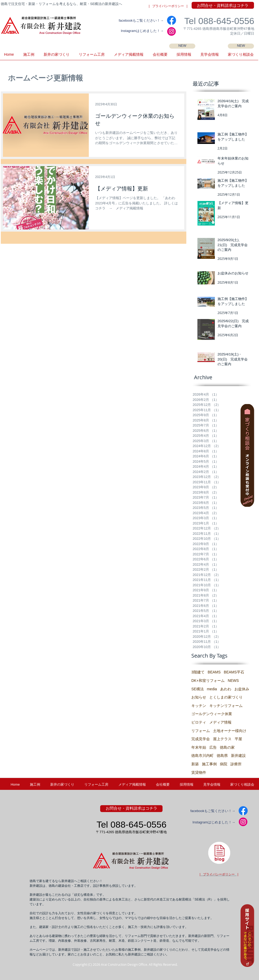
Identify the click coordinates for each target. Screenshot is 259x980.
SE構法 (198, 689)
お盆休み (242, 689)
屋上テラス (222, 739)
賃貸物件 (199, 772)
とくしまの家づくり (226, 697)
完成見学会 (201, 739)
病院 (224, 764)
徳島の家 (227, 747)
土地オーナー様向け (230, 731)
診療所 (236, 764)
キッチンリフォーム (226, 706)
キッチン (199, 706)
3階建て (198, 672)
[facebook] (172, 20)
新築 (195, 764)
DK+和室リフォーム (208, 681)
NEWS (233, 681)
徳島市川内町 (202, 756)
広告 (213, 747)
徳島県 (222, 756)
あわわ (226, 689)
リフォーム (201, 731)
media (212, 689)
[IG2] (172, 31)
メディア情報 (220, 722)
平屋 (238, 739)
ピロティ (199, 722)
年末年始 (199, 747)
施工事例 (209, 764)
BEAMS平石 (234, 672)
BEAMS (214, 672)
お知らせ (199, 697)
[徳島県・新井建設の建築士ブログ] (219, 853)
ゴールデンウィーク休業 (212, 714)
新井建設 (238, 756)
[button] (210, 56)
